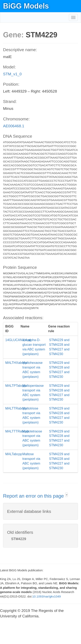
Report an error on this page (34, 496)
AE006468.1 (14, 126)
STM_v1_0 (12, 74)
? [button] (67, 495)
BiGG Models (26, 6)
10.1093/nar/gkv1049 (46, 596)
